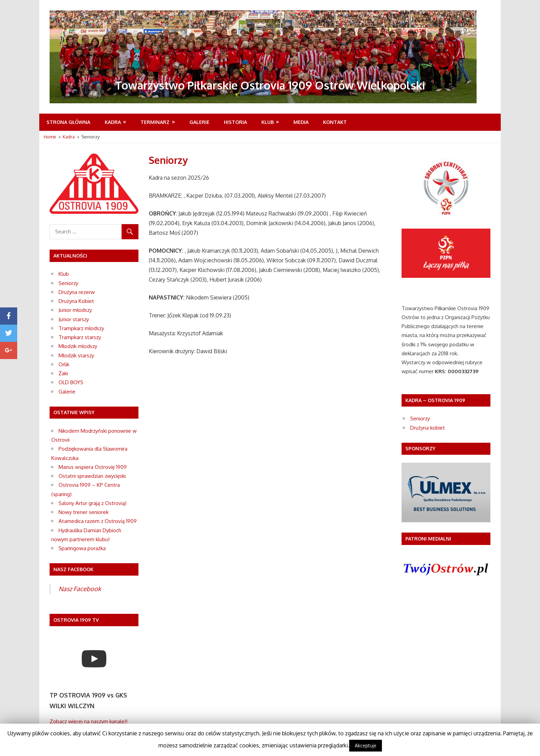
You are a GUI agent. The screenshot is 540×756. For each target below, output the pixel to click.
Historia (235, 122)
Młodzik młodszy (78, 346)
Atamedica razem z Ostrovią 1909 (98, 521)
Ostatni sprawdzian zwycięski (92, 476)
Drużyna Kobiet (76, 301)
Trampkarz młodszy (81, 328)
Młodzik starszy (76, 355)
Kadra (113, 122)
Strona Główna (68, 122)
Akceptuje (366, 745)
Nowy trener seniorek (84, 512)
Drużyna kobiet (428, 428)
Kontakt (335, 122)
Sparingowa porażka (82, 548)
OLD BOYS (71, 382)
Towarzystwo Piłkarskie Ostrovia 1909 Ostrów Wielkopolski (270, 85)
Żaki (63, 373)
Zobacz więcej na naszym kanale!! (89, 721)
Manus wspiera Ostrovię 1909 (93, 467)
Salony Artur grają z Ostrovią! (92, 503)
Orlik (64, 364)
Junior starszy (74, 319)
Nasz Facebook (80, 589)
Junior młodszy (75, 310)
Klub (268, 122)
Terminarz (155, 122)
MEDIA (301, 122)
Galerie (199, 122)
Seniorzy (68, 283)
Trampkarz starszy (80, 337)
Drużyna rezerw (77, 292)
